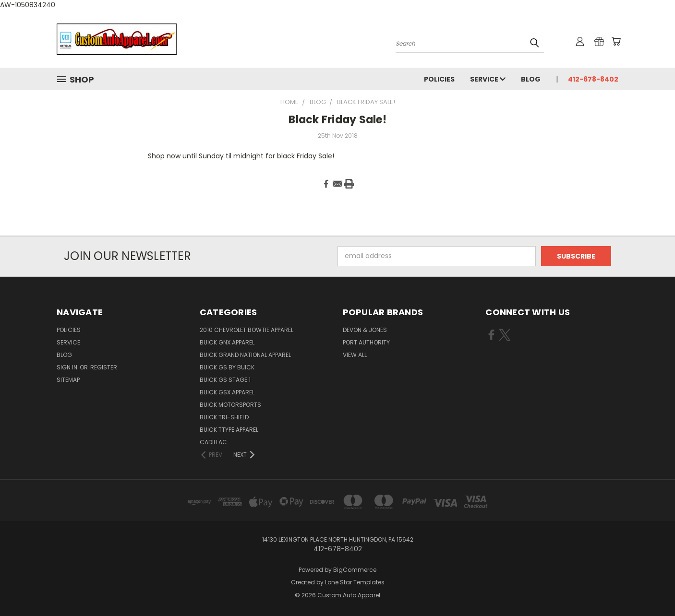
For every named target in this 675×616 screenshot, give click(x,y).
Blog (531, 79)
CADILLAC (213, 442)
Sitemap (68, 380)
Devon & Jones (365, 330)
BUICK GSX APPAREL (227, 392)
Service (488, 79)
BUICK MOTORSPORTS (230, 405)
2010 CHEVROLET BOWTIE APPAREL (247, 330)
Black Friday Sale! (337, 120)
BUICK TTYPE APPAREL (229, 430)
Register (104, 367)
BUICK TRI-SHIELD (224, 417)
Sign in (68, 367)
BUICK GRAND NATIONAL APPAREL (245, 355)
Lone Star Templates (355, 582)
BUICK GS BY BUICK (227, 367)
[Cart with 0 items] (616, 41)
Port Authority (366, 342)
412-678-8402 (593, 79)
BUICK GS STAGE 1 (225, 380)
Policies (439, 79)
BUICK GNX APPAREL (227, 342)
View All (355, 355)
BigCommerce (355, 570)
